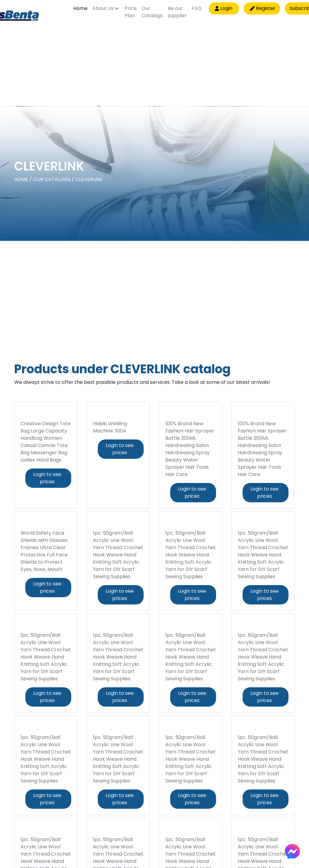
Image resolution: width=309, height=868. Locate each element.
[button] (106, 11)
